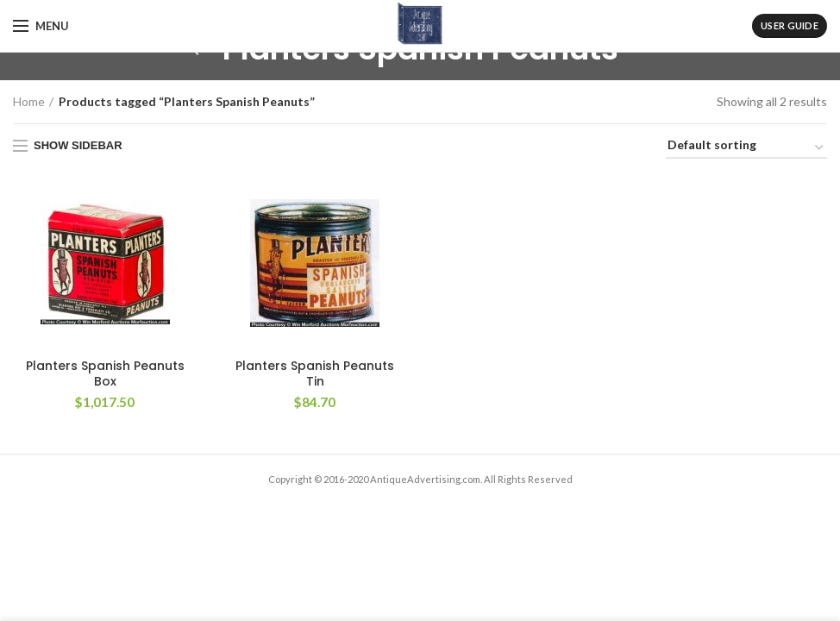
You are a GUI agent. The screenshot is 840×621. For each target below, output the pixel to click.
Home (29, 101)
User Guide (790, 25)
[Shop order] (746, 148)
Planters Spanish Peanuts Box (105, 373)
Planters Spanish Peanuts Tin (315, 373)
